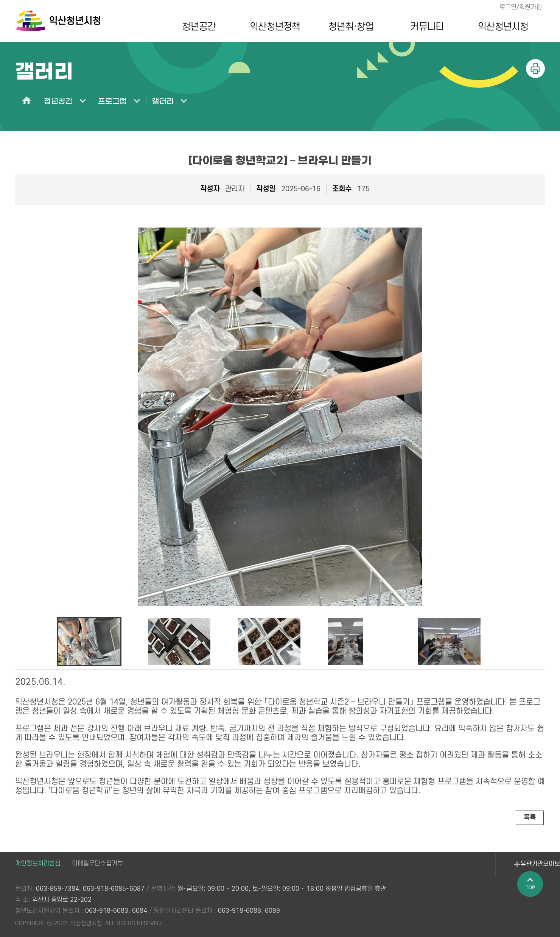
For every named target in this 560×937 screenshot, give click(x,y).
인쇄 (535, 69)
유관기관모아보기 (488, 869)
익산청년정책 (273, 27)
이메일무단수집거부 (97, 864)
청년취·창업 (349, 27)
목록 (529, 818)
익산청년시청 (501, 27)
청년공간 (197, 27)
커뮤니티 (425, 27)
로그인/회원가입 (520, 7)
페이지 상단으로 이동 (532, 896)
